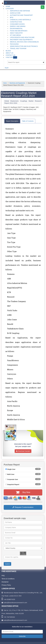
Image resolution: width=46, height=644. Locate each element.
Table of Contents (28, 121)
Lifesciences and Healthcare (22, 37)
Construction (16, 22)
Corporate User (13, 479)
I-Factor (11, 57)
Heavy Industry (16, 33)
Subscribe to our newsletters (22, 627)
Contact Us (11, 55)
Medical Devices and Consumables (24, 42)
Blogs (8, 51)
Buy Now (23, 492)
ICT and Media (15, 35)
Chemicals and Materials (20, 20)
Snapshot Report (13, 484)
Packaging (14, 44)
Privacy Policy (6, 585)
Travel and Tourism (18, 48)
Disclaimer (5, 582)
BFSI (12, 17)
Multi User (11, 474)
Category (10, 9)
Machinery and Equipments (21, 40)
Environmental (16, 29)
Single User (11, 469)
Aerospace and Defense (20, 11)
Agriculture (15, 13)
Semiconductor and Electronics (24, 46)
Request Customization (23, 507)
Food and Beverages (19, 31)
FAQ (3, 576)
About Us (10, 53)
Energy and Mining (18, 26)
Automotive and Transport (21, 15)
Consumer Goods (17, 24)
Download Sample (23, 451)
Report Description (12, 121)
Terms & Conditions (8, 579)
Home (8, 6)
